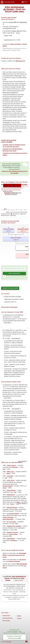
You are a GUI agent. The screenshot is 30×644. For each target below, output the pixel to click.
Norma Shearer (11, 490)
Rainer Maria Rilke (8, 519)
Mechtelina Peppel (23, 229)
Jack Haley (10, 476)
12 (12, 492)
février (8, 473)
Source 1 (18, 33)
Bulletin (19, 616)
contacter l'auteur (19, 580)
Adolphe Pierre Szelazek (14, 526)
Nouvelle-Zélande (8, 486)
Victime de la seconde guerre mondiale (9, 141)
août (4, 469)
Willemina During (20, 61)
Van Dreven (23, 560)
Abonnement (6, 616)
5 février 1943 (16, 31)
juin (6, 478)
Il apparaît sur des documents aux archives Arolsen (15, 154)
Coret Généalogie (6, 642)
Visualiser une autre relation (10, 288)
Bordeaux (14, 540)
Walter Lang (10, 472)
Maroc (18, 502)
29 (22, 467)
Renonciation (6, 621)
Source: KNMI (7, 323)
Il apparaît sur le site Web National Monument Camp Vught (12, 150)
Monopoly (15, 467)
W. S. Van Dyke (11, 522)
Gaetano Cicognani (12, 532)
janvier (5, 488)
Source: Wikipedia (15, 338)
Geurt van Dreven (8, 229)
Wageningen (23, 22)
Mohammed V (11, 495)
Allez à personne (14, 273)
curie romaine (13, 534)
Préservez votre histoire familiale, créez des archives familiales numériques (14, 631)
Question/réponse (8, 618)
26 (8, 504)
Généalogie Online (9, 2)
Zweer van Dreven (16, 44)
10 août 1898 (13, 22)
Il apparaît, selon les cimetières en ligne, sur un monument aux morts (14, 146)
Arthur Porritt (11, 480)
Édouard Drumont (12, 507)
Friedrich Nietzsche (8, 517)
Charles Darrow (11, 465)
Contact (19, 618)
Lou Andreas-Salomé (13, 514)
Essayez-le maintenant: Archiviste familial (14, 637)
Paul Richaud (11, 539)
